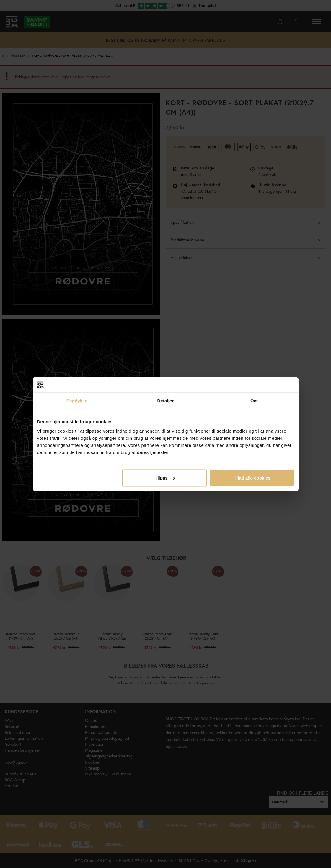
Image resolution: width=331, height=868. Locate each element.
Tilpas (165, 478)
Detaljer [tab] (166, 401)
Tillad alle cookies (252, 478)
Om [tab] (254, 401)
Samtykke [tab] (77, 401)
